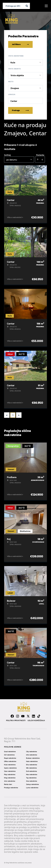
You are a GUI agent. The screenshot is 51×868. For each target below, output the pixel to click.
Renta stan (8, 784)
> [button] (19, 415)
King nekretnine (10, 778)
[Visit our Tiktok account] (39, 716)
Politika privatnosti (16, 720)
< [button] (7, 415)
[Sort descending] (42, 159)
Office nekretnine (10, 761)
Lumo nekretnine (32, 788)
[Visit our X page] (28, 716)
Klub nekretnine (10, 765)
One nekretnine (32, 781)
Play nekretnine (10, 775)
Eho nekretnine (32, 765)
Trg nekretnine (31, 778)
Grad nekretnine (10, 752)
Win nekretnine (31, 768)
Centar (14, 101)
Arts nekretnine (10, 781)
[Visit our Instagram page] (18, 716)
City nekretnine (31, 752)
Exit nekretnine (31, 771)
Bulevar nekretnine (33, 758)
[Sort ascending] (38, 159)
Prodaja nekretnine (11, 788)
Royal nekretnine (10, 758)
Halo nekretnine (32, 761)
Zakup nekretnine (32, 784)
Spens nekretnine (10, 768)
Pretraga (20, 110)
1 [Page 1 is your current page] (13, 415)
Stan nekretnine (10, 771)
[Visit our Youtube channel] (23, 716)
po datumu (12, 160)
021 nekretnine (9, 755)
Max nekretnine (32, 775)
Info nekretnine (32, 755)
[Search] (27, 6)
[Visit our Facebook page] (12, 716)
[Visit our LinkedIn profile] (33, 716)
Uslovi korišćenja (36, 720)
